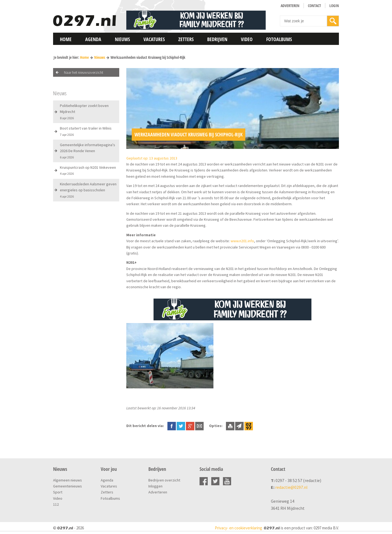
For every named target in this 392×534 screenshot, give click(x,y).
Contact (314, 6)
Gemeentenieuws (68, 486)
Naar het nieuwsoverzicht (84, 72)
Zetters (186, 39)
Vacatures (154, 39)
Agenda (93, 39)
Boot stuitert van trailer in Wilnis (86, 131)
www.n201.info (242, 241)
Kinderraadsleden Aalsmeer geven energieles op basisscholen (88, 190)
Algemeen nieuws (68, 480)
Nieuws (122, 39)
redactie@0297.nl (291, 487)
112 (56, 504)
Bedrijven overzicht (164, 480)
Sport (58, 492)
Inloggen (155, 486)
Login (334, 6)
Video (247, 39)
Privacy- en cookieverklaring (238, 528)
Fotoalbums (279, 39)
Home (66, 39)
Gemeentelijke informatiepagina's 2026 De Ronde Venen (88, 151)
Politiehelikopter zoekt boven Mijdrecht (84, 112)
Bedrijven (217, 39)
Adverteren (290, 6)
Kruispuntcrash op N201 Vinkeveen (88, 170)
